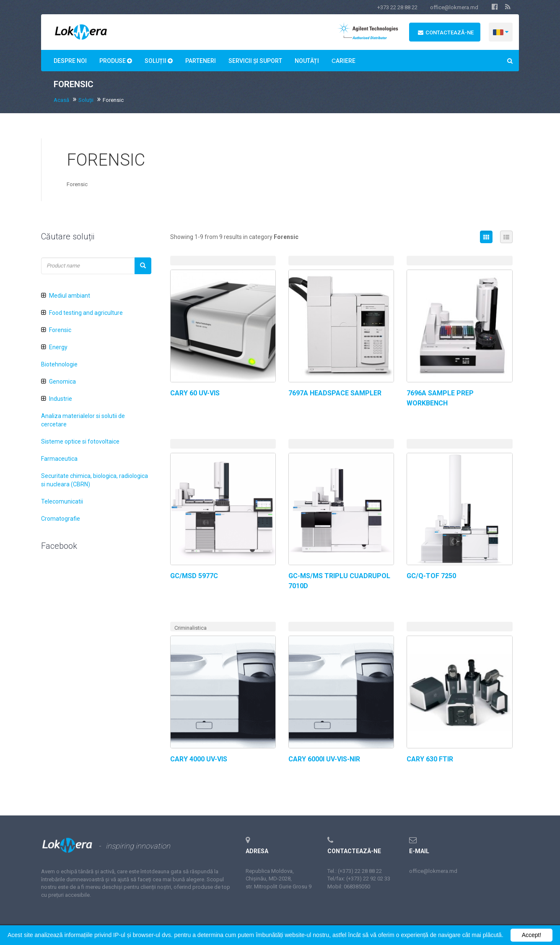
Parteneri (201, 61)
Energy (58, 347)
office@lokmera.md (454, 7)
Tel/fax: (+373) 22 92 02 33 (359, 879)
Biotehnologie (59, 364)
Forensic (60, 330)
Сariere (344, 61)
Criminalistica (191, 628)
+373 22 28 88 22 (397, 7)
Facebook (59, 546)
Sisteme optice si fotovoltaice (80, 441)
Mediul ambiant (70, 296)
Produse (116, 61)
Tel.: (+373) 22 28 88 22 (355, 871)
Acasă (61, 100)
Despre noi (70, 61)
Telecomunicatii (62, 501)
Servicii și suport (255, 61)
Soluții (159, 61)
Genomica (62, 382)
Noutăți (307, 61)
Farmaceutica (59, 459)
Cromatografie (61, 519)
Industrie (61, 399)
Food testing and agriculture (86, 313)
